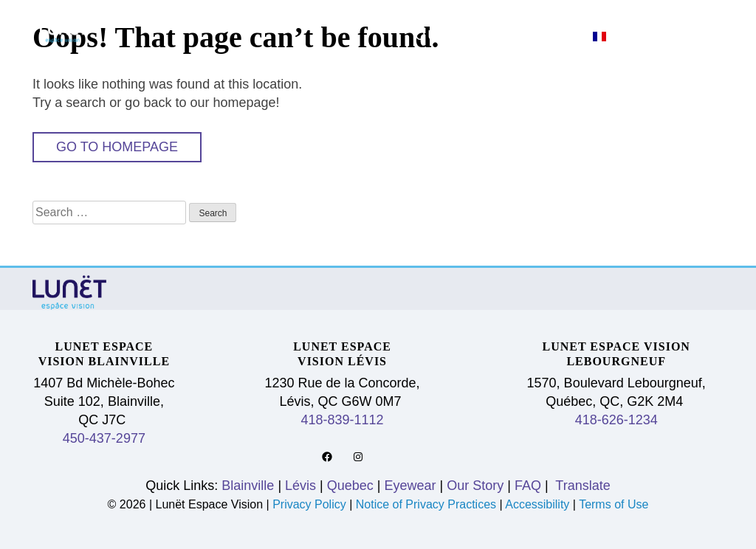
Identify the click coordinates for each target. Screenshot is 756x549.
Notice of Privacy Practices (426, 504)
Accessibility (537, 504)
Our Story (464, 35)
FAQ (553, 35)
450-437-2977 (104, 438)
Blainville (392, 15)
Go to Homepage (117, 147)
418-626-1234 (616, 420)
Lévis (487, 15)
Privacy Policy (311, 504)
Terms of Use (614, 504)
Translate (581, 486)
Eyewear (668, 15)
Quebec (569, 15)
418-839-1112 (343, 420)
